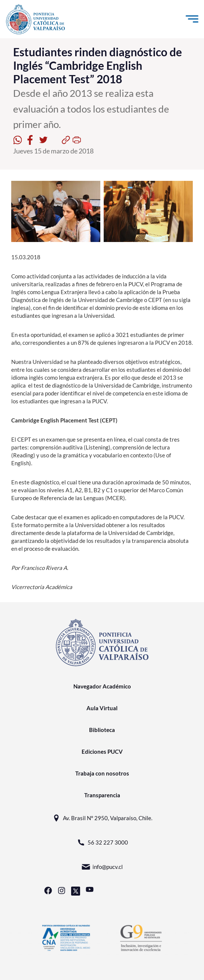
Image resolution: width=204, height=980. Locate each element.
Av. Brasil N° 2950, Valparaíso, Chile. (102, 818)
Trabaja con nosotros (102, 773)
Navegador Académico (102, 686)
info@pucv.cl (102, 867)
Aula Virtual (102, 708)
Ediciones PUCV (102, 752)
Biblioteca (102, 730)
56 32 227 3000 (102, 842)
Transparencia (102, 795)
